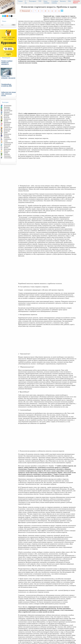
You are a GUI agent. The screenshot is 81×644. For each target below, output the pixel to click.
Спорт (6, 141)
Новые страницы (46, 2)
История (6, 116)
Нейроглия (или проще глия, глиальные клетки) (9, 94)
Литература (7, 119)
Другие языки (8, 111)
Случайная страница (55, 2)
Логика (6, 121)
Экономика (7, 156)
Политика (7, 131)
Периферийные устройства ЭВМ (6, 85)
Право (6, 132)
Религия (6, 136)
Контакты (63, 1)
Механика (7, 126)
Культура (7, 117)
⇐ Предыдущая (25, 11)
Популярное (33, 1)
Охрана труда (8, 127)
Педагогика (7, 129)
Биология (7, 107)
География (7, 109)
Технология (7, 144)
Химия (6, 153)
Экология (7, 154)
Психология (7, 134)
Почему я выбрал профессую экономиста (7, 62)
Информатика (8, 114)
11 (49, 11)
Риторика (7, 137)
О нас (26, 2)
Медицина (7, 124)
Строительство (8, 142)
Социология (8, 139)
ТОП (40, 1)
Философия (7, 149)
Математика (8, 122)
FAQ (69, 1)
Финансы (7, 151)
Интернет (7, 112)
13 (56, 11)
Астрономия (8, 105)
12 (52, 11)
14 (59, 11)
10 (45, 11)
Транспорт (7, 146)
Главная (20, 1)
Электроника (8, 158)
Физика (6, 147)
